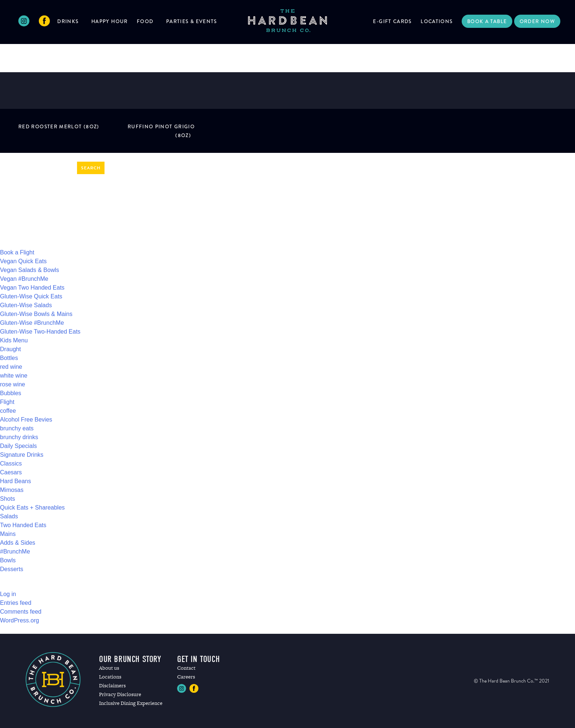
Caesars (11, 472)
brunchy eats (17, 428)
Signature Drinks (22, 455)
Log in (8, 594)
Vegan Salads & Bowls (30, 270)
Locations (437, 21)
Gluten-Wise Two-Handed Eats (40, 332)
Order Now (537, 21)
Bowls (8, 560)
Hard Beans (16, 481)
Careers (186, 677)
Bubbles (11, 393)
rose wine (12, 384)
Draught (10, 349)
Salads (9, 516)
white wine (14, 376)
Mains (8, 534)
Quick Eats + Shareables (32, 508)
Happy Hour (110, 21)
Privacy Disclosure (120, 694)
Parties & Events (192, 21)
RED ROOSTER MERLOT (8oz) (59, 126)
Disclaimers (112, 685)
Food (145, 21)
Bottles (9, 358)
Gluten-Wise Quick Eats (31, 296)
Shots (8, 499)
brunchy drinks (19, 437)
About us (109, 668)
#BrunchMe (15, 551)
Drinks (68, 21)
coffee (8, 411)
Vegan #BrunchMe (24, 279)
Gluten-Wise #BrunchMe (32, 323)
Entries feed (16, 603)
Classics (11, 464)
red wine (11, 367)
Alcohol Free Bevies (26, 420)
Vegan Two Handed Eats (32, 288)
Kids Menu (14, 340)
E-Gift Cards (392, 21)
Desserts (12, 569)
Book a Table (487, 21)
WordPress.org (19, 620)
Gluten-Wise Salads (26, 305)
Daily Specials (18, 446)
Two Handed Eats (23, 525)
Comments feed (21, 612)
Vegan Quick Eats (23, 261)
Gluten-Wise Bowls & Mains (36, 314)
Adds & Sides (18, 543)
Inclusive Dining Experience (131, 703)
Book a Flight (17, 252)
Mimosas (12, 490)
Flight (7, 402)
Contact (186, 668)
